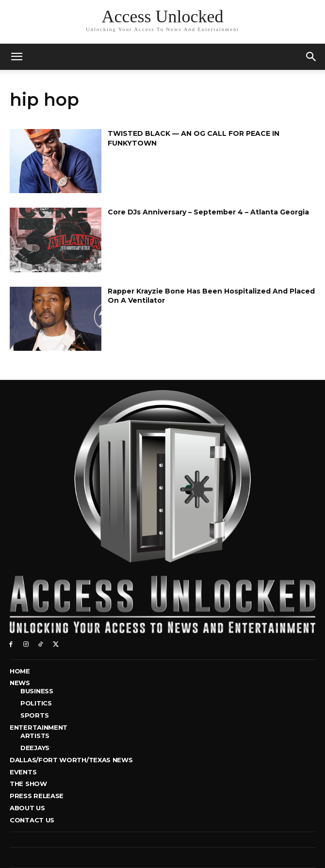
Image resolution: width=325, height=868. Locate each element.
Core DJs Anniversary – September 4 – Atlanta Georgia (208, 212)
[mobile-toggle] (16, 57)
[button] (311, 57)
